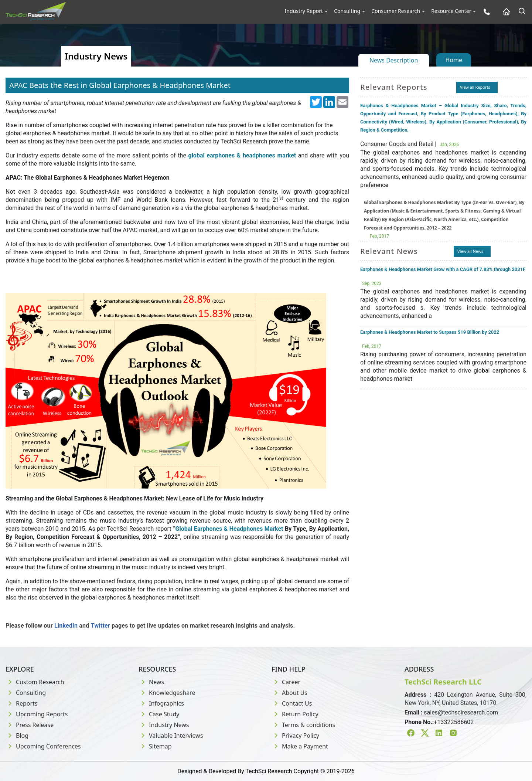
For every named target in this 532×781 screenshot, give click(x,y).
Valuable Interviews (171, 736)
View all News (470, 251)
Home (454, 60)
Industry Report (304, 11)
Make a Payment (300, 746)
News (151, 682)
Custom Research (35, 682)
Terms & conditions (303, 725)
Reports (22, 703)
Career (286, 682)
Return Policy (295, 714)
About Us (289, 693)
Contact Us (292, 703)
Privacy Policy (295, 736)
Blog (17, 736)
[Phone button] (485, 12)
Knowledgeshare (167, 693)
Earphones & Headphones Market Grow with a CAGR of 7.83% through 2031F (443, 269)
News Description (394, 60)
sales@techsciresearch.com (461, 712)
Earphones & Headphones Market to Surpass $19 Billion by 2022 (430, 332)
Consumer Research (396, 11)
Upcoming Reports (37, 714)
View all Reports (475, 87)
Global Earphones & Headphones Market (229, 529)
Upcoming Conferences (43, 746)
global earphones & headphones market (242, 155)
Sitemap (155, 746)
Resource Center (451, 11)
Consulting (347, 11)
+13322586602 (454, 722)
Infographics (161, 703)
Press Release (30, 725)
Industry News (164, 725)
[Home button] (504, 12)
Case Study (159, 714)
